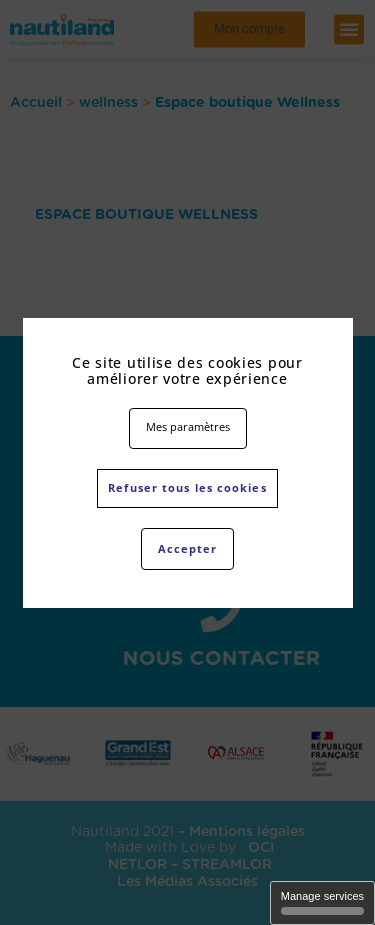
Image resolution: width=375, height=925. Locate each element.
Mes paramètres (188, 426)
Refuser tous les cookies (187, 487)
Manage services (322, 902)
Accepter (188, 548)
